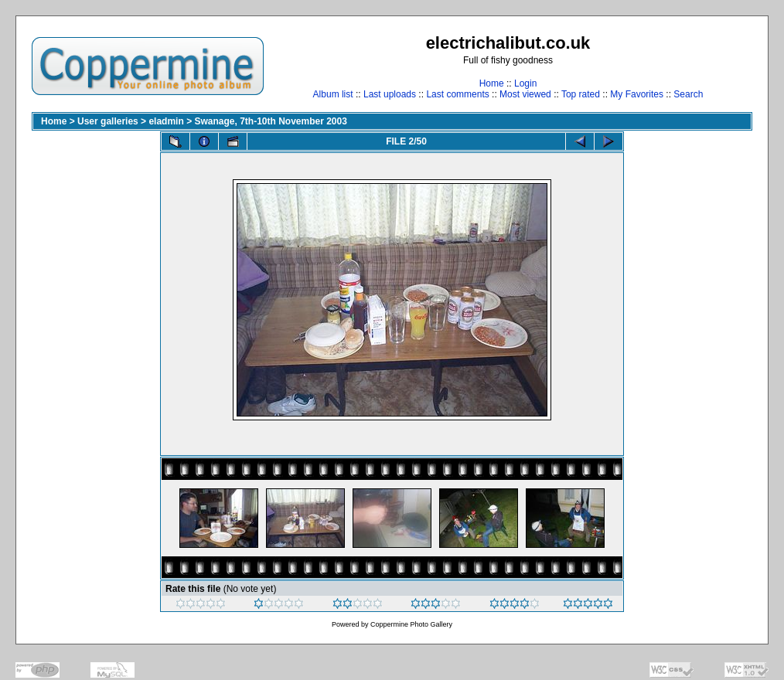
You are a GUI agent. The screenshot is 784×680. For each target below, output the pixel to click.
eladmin (166, 121)
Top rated (581, 94)
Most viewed (525, 94)
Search (688, 94)
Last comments (457, 94)
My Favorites (637, 94)
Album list (333, 94)
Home (492, 83)
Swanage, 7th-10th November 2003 (270, 121)
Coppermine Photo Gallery (411, 624)
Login (525, 83)
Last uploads (390, 94)
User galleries (108, 121)
